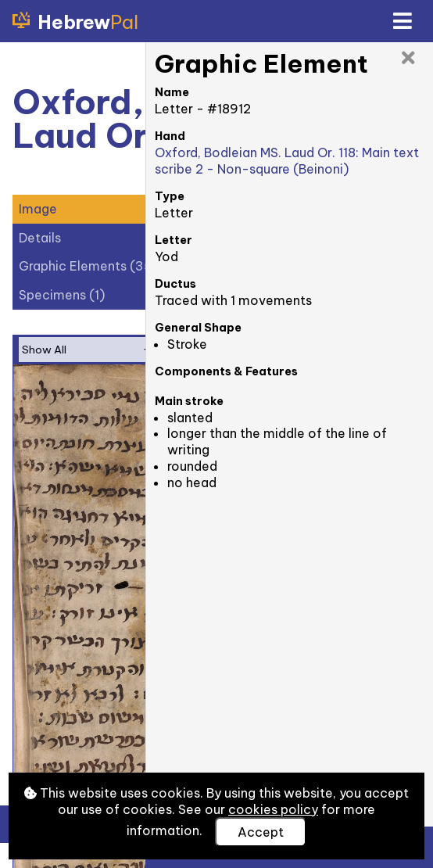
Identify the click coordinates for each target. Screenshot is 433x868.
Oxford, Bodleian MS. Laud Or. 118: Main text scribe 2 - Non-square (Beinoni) (287, 161)
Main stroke (189, 401)
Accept (261, 832)
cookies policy (273, 809)
